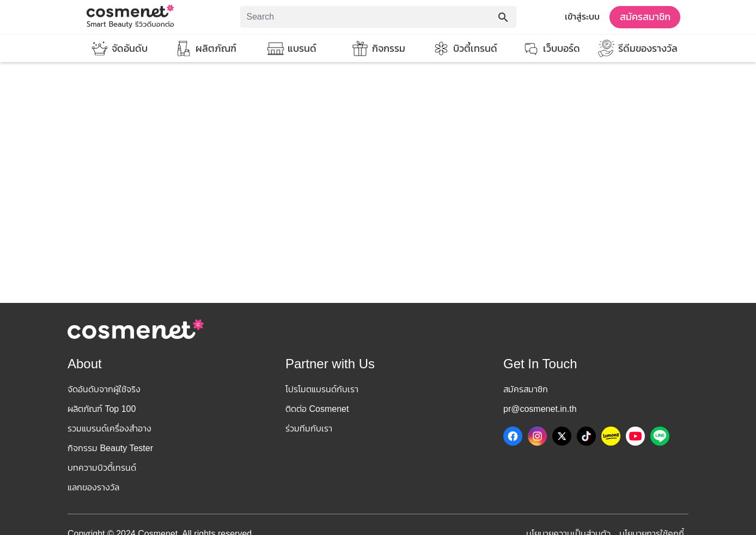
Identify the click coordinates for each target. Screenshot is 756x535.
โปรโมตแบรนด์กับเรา (322, 389)
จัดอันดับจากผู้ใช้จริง (104, 389)
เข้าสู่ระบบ (582, 17)
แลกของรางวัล (93, 487)
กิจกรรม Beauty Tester (110, 448)
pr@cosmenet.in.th (540, 409)
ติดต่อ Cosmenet (317, 409)
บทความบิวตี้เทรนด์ (102, 468)
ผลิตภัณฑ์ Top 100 (102, 409)
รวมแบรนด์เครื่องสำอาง (109, 428)
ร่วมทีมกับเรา (309, 428)
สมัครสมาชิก (645, 17)
